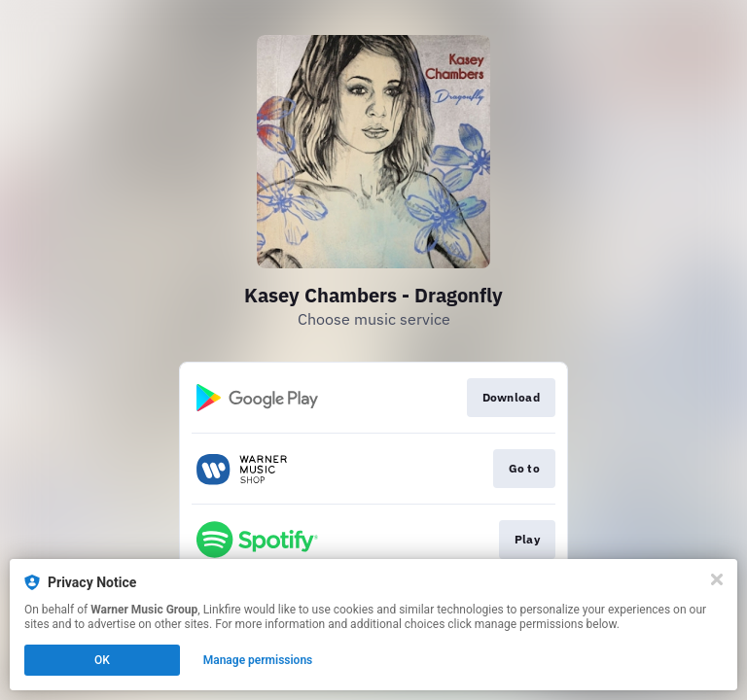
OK (102, 660)
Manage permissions (258, 660)
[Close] (717, 579)
